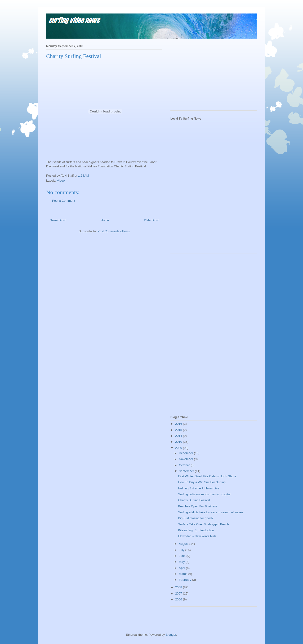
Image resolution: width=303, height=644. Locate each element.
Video (61, 181)
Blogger (171, 635)
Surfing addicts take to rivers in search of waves (211, 512)
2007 (179, 593)
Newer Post (58, 220)
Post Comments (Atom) (114, 231)
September (187, 471)
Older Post (151, 220)
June (183, 556)
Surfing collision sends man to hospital (204, 494)
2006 (179, 599)
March (184, 574)
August (184, 544)
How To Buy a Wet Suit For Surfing (202, 482)
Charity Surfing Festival (194, 500)
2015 (179, 430)
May (182, 562)
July (182, 550)
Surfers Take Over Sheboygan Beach (203, 524)
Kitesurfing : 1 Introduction (196, 530)
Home (105, 220)
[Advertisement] (206, 76)
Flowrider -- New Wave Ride (197, 536)
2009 (179, 448)
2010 (179, 442)
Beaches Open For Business (198, 506)
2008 (179, 587)
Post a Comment (64, 201)
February (186, 580)
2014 (179, 436)
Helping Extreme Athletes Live (198, 488)
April (183, 568)
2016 (179, 424)
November (187, 459)
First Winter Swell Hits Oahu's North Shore (207, 476)
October (185, 465)
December (187, 453)
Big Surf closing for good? (196, 518)
